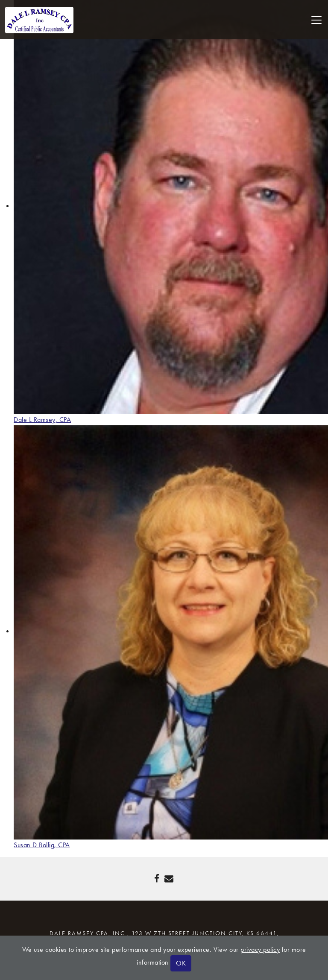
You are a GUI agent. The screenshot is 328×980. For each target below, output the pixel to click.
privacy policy (260, 949)
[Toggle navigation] (316, 20)
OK (181, 963)
